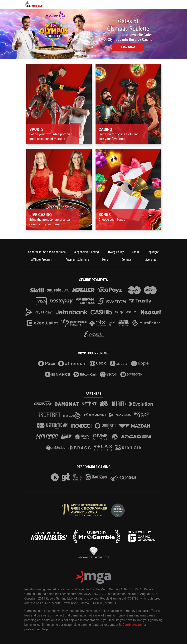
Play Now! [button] (128, 47)
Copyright (153, 252)
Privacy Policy (115, 252)
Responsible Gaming (86, 252)
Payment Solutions (77, 260)
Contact (126, 260)
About (135, 252)
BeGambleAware (130, 625)
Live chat (150, 260)
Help (105, 260)
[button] (88, 56)
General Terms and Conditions (47, 252)
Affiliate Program (42, 260)
